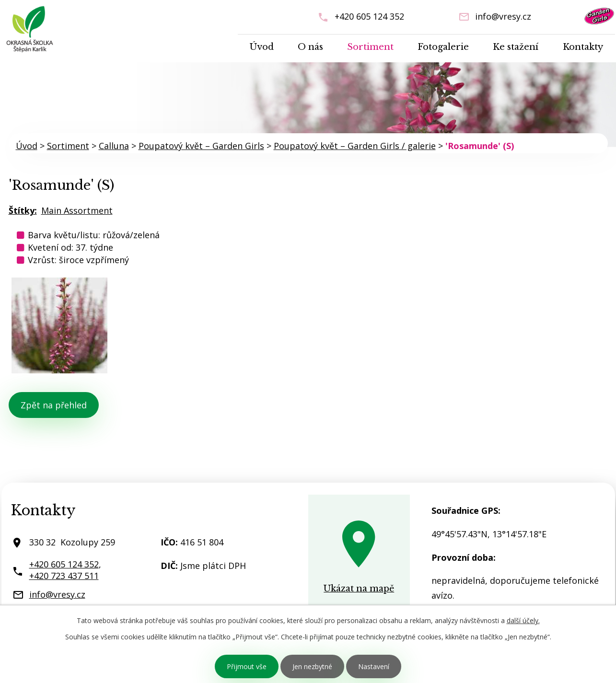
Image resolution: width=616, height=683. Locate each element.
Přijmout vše (247, 666)
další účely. (523, 620)
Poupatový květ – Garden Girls (201, 146)
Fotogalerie (443, 47)
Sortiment (370, 47)
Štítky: (23, 210)
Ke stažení (516, 47)
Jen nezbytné (312, 666)
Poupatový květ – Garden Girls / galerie (355, 146)
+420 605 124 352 (369, 16)
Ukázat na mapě (359, 589)
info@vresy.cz (503, 16)
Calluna (114, 146)
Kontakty (583, 47)
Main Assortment (77, 210)
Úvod (262, 47)
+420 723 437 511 (64, 576)
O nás (310, 47)
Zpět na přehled (54, 405)
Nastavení (374, 666)
